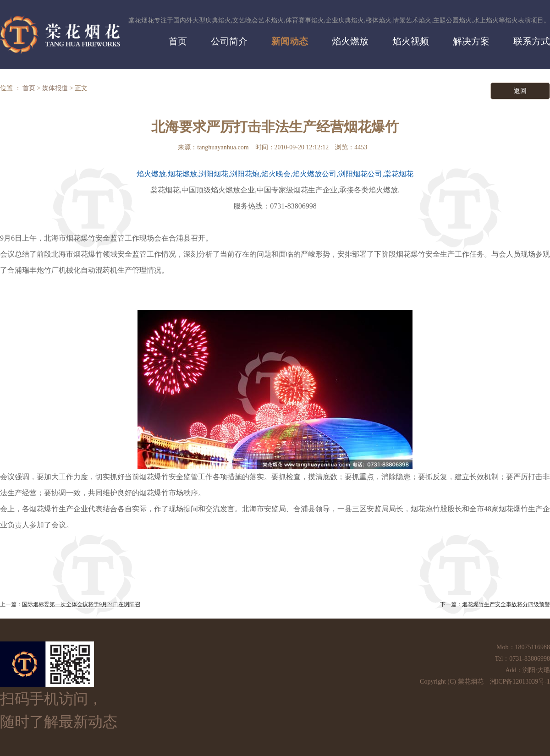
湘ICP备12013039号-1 (520, 682)
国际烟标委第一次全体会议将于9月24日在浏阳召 (81, 604)
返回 (520, 91)
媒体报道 (55, 88)
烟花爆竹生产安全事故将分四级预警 (506, 604)
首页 (29, 88)
